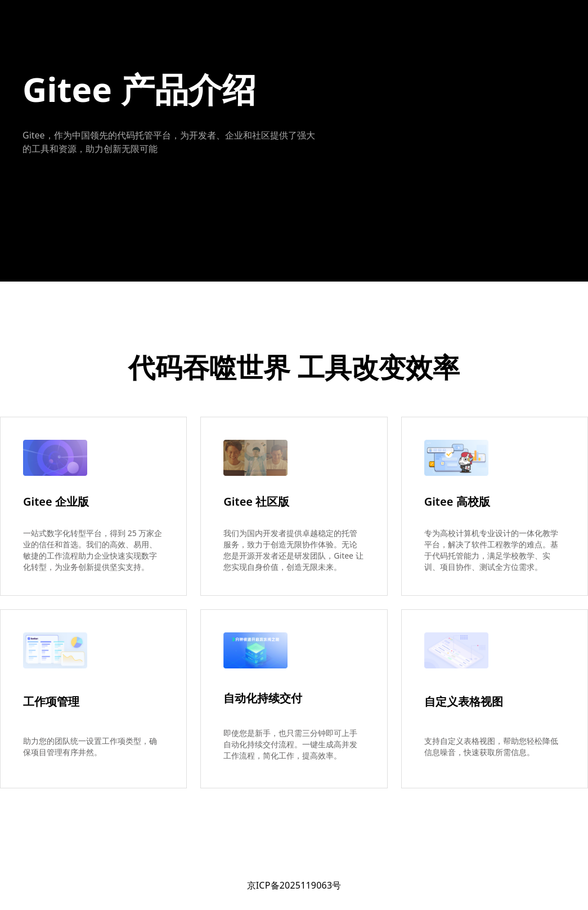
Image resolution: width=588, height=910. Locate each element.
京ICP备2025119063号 (294, 885)
